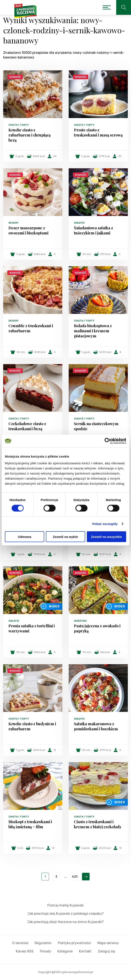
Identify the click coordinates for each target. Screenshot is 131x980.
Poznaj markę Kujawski (65, 905)
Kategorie (65, 951)
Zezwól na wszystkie (106, 537)
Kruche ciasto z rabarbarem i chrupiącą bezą (29, 135)
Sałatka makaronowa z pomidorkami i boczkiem (96, 726)
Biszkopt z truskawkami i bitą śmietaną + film (30, 824)
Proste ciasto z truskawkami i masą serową (98, 132)
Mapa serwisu (108, 943)
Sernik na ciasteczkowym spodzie (96, 426)
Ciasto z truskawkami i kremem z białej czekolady (98, 824)
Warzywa (80, 621)
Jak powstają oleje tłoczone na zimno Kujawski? (65, 922)
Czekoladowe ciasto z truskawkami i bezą (27, 426)
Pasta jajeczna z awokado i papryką (97, 628)
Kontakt (85, 951)
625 (75, 877)
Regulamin (43, 943)
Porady (46, 951)
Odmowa (25, 537)
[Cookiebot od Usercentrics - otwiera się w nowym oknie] (108, 441)
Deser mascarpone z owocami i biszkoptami (28, 230)
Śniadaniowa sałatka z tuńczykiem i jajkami (93, 230)
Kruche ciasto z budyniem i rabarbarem (32, 726)
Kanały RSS (25, 951)
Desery (14, 223)
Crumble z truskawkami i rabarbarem (31, 328)
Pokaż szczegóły (105, 524)
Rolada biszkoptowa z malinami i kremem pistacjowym (93, 331)
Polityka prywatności (74, 943)
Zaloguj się (106, 951)
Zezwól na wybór (65, 537)
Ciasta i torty (19, 125)
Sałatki (79, 223)
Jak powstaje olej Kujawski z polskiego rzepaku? (66, 914)
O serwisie (20, 943)
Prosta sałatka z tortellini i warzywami (32, 628)
